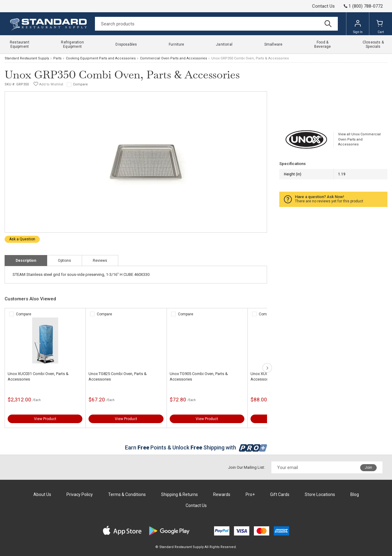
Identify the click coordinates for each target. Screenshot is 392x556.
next (267, 368)
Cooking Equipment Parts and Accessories (101, 58)
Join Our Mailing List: (247, 467)
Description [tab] (26, 261)
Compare (80, 84)
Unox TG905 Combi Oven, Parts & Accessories (199, 376)
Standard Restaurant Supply (27, 58)
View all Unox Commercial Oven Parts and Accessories (359, 139)
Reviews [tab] (100, 261)
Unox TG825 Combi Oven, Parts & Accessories (118, 376)
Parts (57, 58)
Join (368, 468)
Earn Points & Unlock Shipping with (196, 447)
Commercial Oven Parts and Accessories (173, 58)
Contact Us (323, 6)
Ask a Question (22, 239)
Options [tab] (64, 261)
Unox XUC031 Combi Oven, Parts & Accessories (38, 376)
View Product (45, 419)
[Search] (216, 24)
